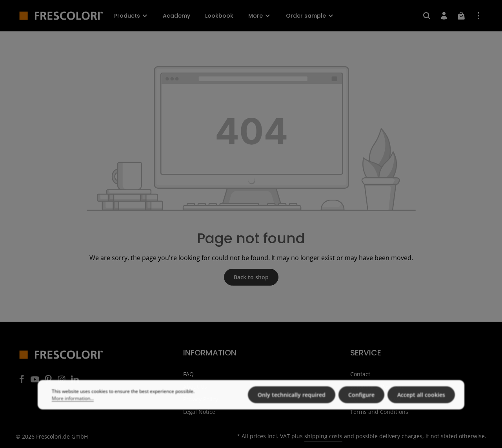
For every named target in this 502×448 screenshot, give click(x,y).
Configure (361, 407)
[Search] (427, 16)
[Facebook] (22, 382)
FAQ (188, 374)
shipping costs (323, 436)
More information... (73, 411)
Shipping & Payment (377, 387)
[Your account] (444, 16)
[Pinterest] (49, 382)
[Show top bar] (478, 16)
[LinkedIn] (75, 382)
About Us (195, 387)
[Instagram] (62, 382)
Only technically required (292, 407)
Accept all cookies (421, 407)
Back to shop (251, 277)
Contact (360, 374)
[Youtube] (36, 382)
